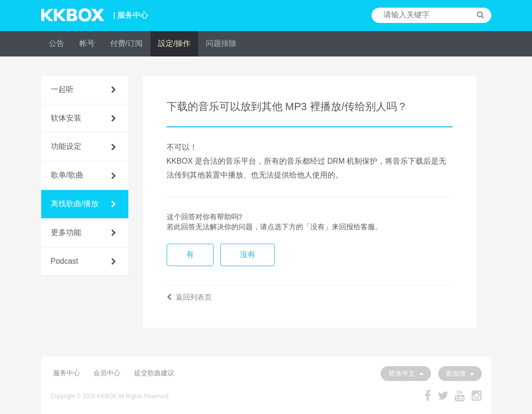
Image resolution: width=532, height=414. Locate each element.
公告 (57, 43)
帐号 (87, 43)
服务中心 (67, 373)
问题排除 (221, 43)
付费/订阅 (126, 43)
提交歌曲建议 (154, 373)
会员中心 (107, 373)
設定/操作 (174, 43)
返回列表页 (189, 297)
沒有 (248, 254)
